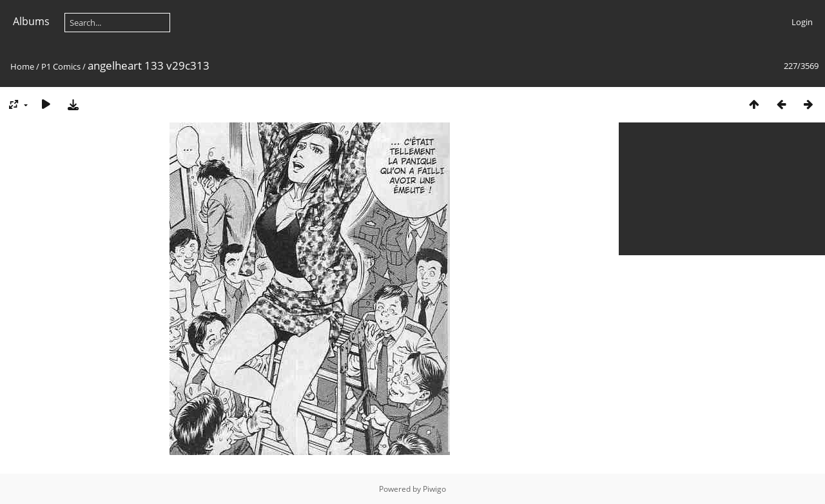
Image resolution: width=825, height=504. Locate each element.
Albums (31, 21)
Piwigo (434, 489)
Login (802, 22)
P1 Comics (61, 66)
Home (22, 66)
